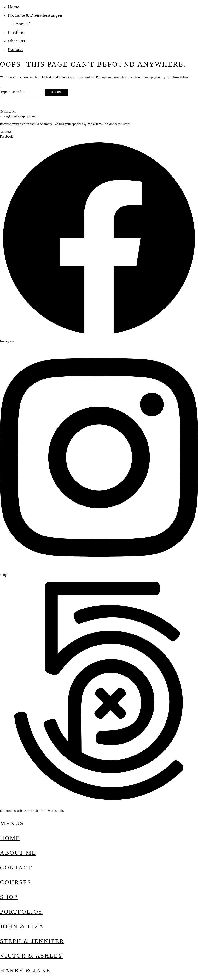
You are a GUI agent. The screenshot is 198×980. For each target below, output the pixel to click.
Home (13, 7)
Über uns (16, 41)
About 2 (23, 24)
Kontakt (15, 49)
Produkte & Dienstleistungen (35, 15)
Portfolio (16, 32)
